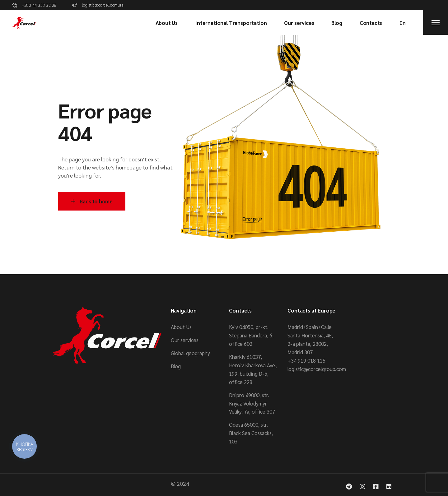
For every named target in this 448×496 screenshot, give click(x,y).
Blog (176, 366)
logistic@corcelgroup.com (317, 369)
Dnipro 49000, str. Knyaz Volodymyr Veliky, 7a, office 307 (252, 403)
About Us (181, 327)
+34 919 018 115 (306, 360)
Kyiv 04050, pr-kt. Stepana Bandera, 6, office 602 (251, 335)
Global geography (190, 353)
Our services (185, 340)
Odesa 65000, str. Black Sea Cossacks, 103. (251, 433)
